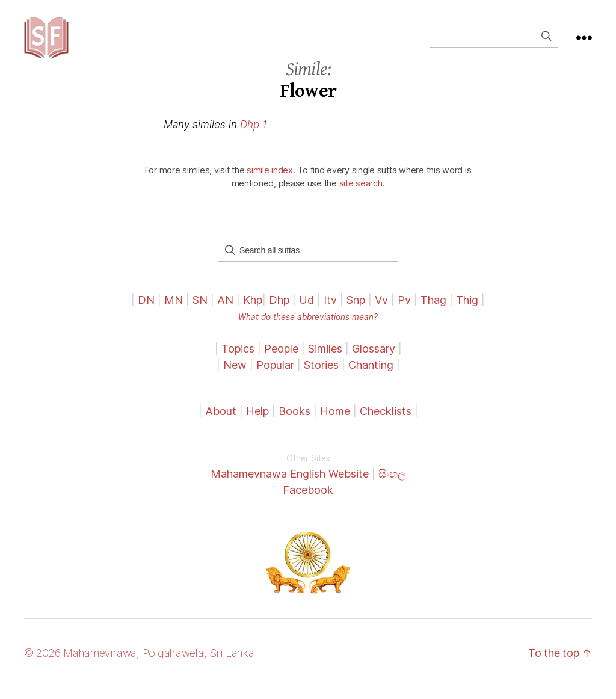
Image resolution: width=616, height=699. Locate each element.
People (281, 361)
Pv (404, 312)
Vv (381, 312)
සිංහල (392, 486)
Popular (275, 377)
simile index (270, 182)
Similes (325, 361)
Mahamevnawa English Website (290, 486)
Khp (253, 312)
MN (174, 312)
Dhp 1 (254, 137)
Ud (306, 312)
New (235, 377)
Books (294, 423)
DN (146, 312)
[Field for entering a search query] (494, 42)
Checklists (386, 423)
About (222, 423)
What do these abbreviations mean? (308, 329)
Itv (330, 312)
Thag (433, 312)
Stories (321, 377)
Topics (238, 361)
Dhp (279, 312)
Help (257, 423)
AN (225, 312)
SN (200, 312)
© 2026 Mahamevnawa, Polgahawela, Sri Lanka (139, 665)
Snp (356, 312)
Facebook (308, 502)
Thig (467, 312)
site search (361, 195)
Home (335, 423)
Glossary (374, 361)
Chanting (371, 377)
